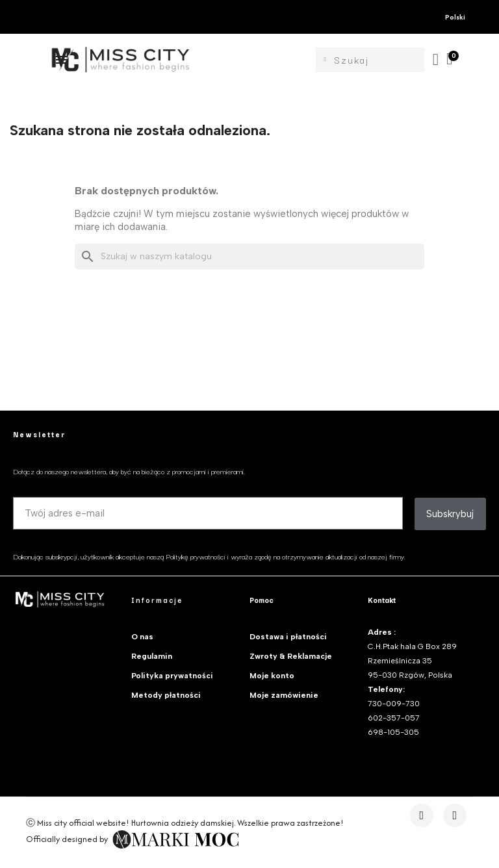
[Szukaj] (249, 257)
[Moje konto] (436, 59)
